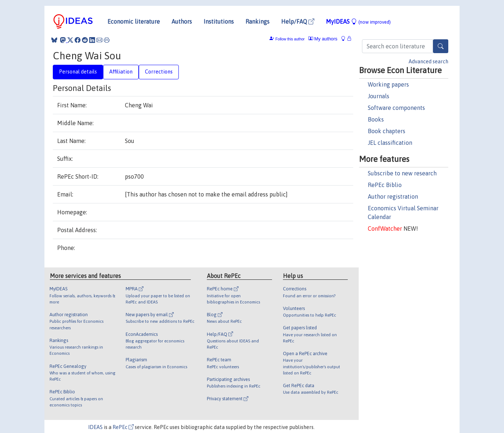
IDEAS (95, 427)
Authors (182, 21)
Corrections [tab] (159, 72)
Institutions (219, 21)
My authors (323, 39)
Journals (379, 96)
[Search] (441, 46)
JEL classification (390, 143)
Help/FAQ (298, 21)
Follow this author (290, 39)
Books (376, 119)
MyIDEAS (358, 21)
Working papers (388, 84)
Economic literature (134, 21)
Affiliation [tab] (121, 72)
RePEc (123, 427)
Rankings (257, 21)
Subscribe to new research (402, 173)
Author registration (393, 196)
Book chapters (387, 131)
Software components (396, 108)
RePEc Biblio (385, 185)
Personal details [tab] (78, 72)
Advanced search (428, 61)
